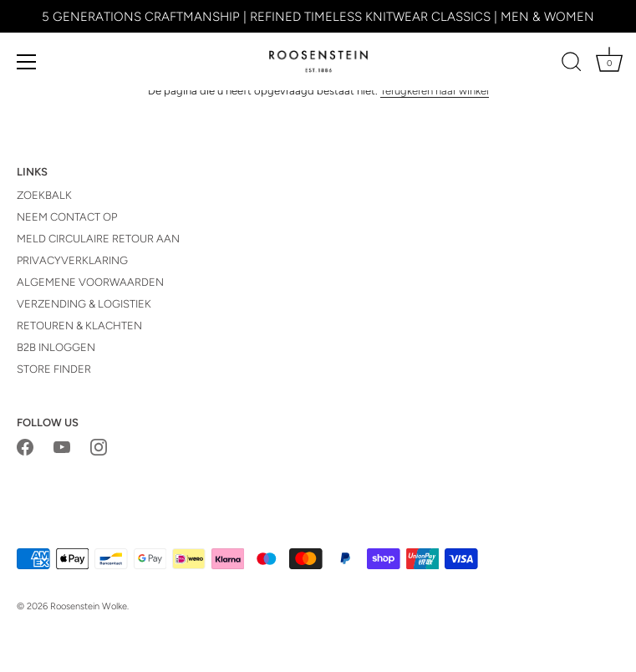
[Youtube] (62, 447)
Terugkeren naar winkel (435, 91)
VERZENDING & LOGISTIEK (84, 304)
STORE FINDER (54, 369)
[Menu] (27, 62)
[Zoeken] (572, 64)
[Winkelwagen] (609, 64)
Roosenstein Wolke (89, 606)
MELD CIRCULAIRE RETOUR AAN (98, 239)
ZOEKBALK (44, 195)
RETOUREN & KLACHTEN (79, 326)
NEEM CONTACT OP (67, 217)
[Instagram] (99, 447)
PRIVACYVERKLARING (72, 260)
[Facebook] (25, 447)
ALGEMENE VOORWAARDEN (90, 282)
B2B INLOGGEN (56, 347)
